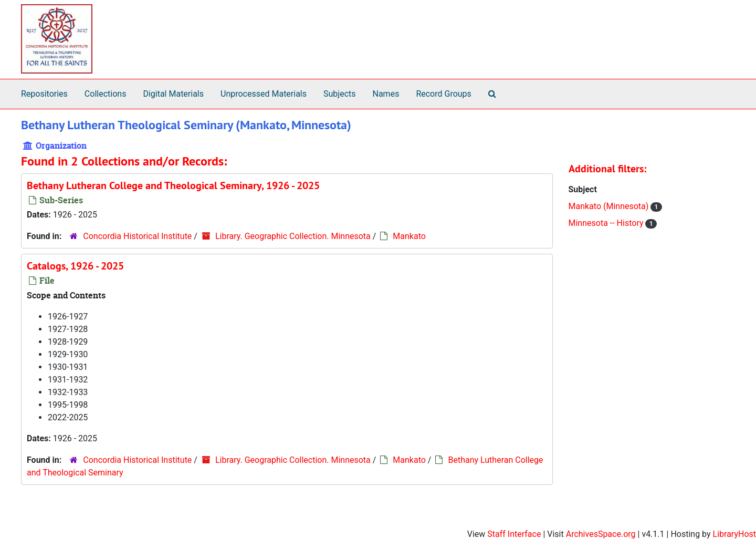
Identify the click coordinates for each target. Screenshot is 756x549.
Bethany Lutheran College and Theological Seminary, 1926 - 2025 (173, 185)
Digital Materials (173, 94)
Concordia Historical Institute (137, 236)
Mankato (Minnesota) (610, 206)
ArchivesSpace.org (601, 534)
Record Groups (443, 94)
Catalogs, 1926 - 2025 (75, 266)
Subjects (339, 94)
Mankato (409, 236)
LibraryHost (734, 534)
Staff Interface (514, 534)
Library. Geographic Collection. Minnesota (293, 236)
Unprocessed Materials (264, 94)
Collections (106, 94)
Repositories (44, 94)
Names (386, 94)
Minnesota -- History (607, 223)
